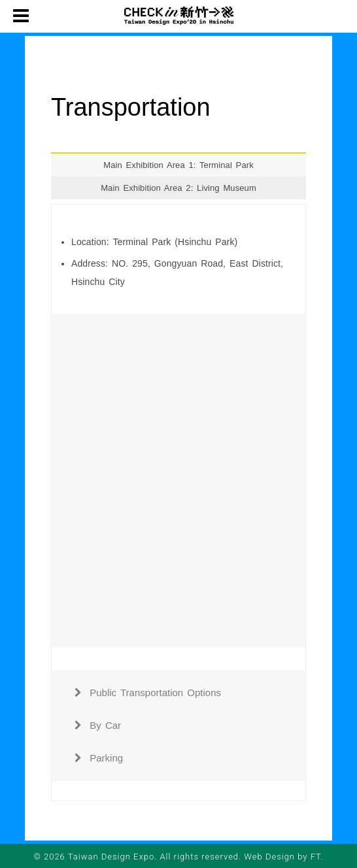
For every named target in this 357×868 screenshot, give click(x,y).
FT (316, 857)
